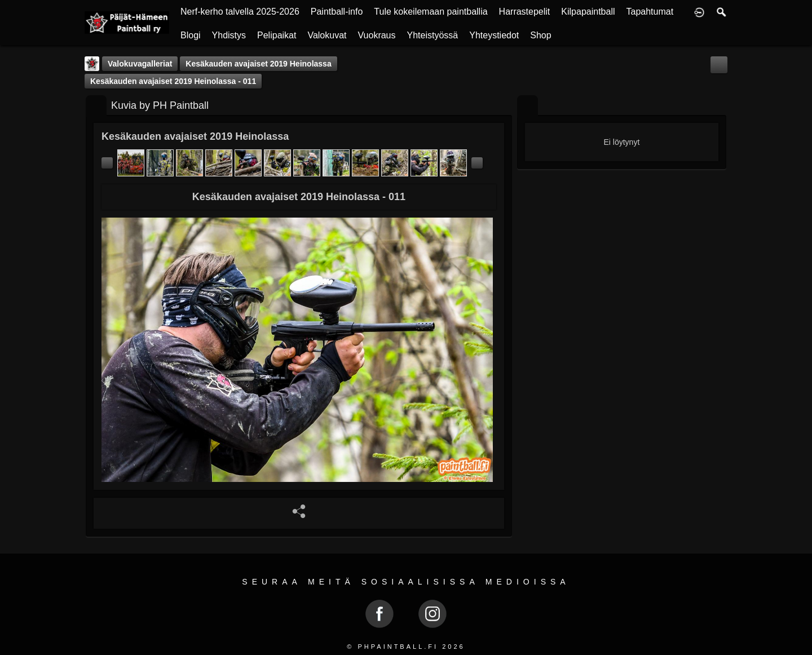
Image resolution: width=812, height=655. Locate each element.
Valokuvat (327, 35)
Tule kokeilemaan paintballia (431, 12)
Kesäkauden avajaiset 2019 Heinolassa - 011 (173, 81)
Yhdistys (229, 35)
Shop (540, 35)
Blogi (191, 35)
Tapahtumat (650, 12)
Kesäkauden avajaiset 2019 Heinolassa (258, 64)
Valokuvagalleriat (140, 64)
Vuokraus (377, 35)
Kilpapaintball (588, 12)
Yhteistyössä (433, 35)
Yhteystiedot (494, 35)
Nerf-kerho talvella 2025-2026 (240, 12)
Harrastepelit (525, 12)
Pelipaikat (277, 35)
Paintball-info (337, 12)
